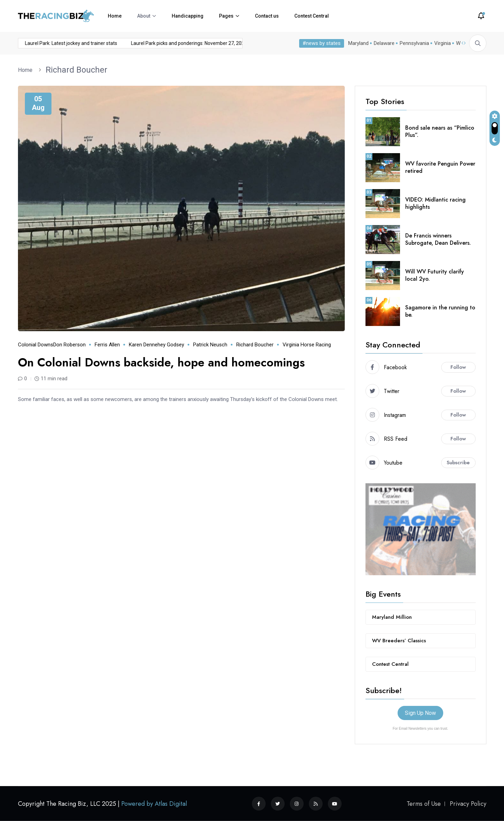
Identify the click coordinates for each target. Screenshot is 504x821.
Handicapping (188, 16)
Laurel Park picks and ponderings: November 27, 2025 (135, 43)
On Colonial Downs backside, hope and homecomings (161, 362)
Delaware (384, 43)
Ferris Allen (107, 345)
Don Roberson (69, 345)
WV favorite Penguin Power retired (440, 167)
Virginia (443, 43)
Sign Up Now (420, 713)
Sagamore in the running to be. (440, 311)
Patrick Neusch (210, 345)
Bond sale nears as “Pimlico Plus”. (440, 131)
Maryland (358, 43)
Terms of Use (424, 804)
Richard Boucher (77, 70)
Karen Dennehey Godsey (156, 345)
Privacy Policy (468, 804)
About (144, 16)
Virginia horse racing (307, 345)
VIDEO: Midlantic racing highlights (435, 203)
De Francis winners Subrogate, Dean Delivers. (438, 239)
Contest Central (312, 16)
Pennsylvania (414, 43)
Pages (226, 16)
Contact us (267, 16)
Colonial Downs (36, 345)
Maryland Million (392, 617)
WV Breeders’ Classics (399, 641)
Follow (458, 367)
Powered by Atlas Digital (154, 804)
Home (115, 16)
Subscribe (458, 463)
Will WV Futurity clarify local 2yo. (435, 275)
